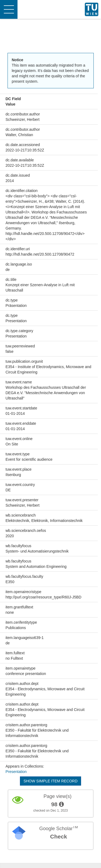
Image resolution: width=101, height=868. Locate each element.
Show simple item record (50, 781)
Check (59, 836)
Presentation (16, 772)
